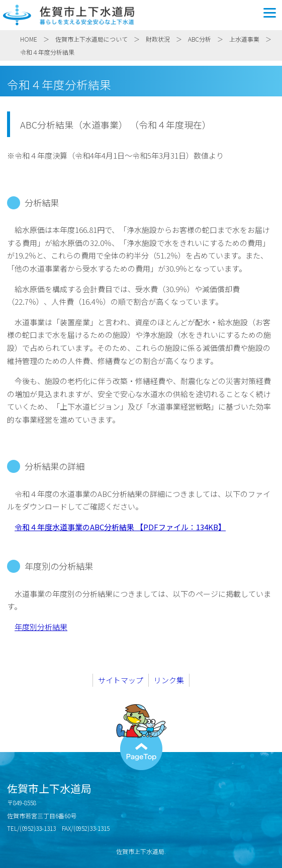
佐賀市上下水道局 (141, 15)
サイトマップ (121, 680)
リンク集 (169, 680)
